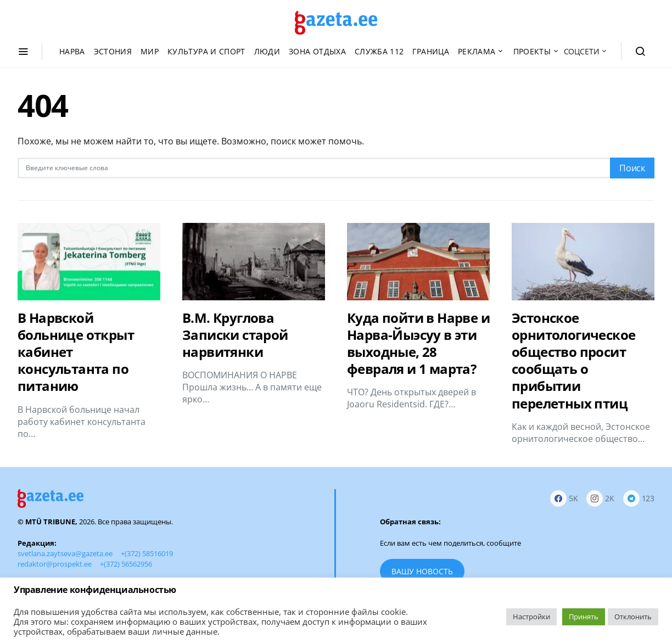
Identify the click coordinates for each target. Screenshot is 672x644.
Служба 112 (379, 51)
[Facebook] (564, 499)
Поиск (632, 168)
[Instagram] (600, 499)
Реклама (477, 51)
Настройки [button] (531, 617)
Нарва (72, 51)
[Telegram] (639, 499)
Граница (430, 51)
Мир (150, 51)
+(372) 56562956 (126, 564)
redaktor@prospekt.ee (55, 564)
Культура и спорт (206, 51)
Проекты (532, 51)
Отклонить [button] (633, 617)
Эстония (113, 51)
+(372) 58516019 (147, 553)
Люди (267, 51)
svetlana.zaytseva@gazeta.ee (65, 553)
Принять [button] (584, 617)
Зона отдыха (317, 51)
